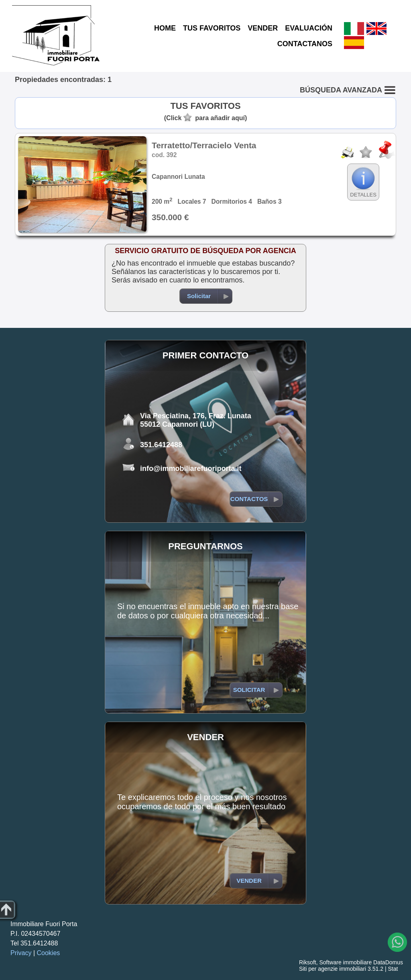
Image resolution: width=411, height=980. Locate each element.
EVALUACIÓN (309, 28)
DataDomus (388, 962)
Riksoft (308, 962)
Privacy (21, 953)
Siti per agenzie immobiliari (333, 969)
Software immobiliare (345, 962)
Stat (393, 969)
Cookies (49, 953)
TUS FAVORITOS (212, 28)
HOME (165, 28)
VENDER (263, 28)
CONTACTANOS (305, 44)
